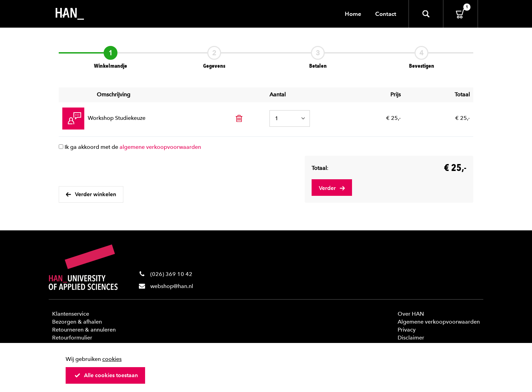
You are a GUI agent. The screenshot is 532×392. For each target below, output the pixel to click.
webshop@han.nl (172, 286)
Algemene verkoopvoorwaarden (439, 322)
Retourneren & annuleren (84, 330)
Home (353, 14)
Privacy (407, 330)
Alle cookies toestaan (106, 375)
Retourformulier (72, 338)
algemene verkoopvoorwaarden (160, 147)
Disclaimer (411, 338)
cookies (112, 359)
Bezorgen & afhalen (77, 322)
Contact (386, 14)
